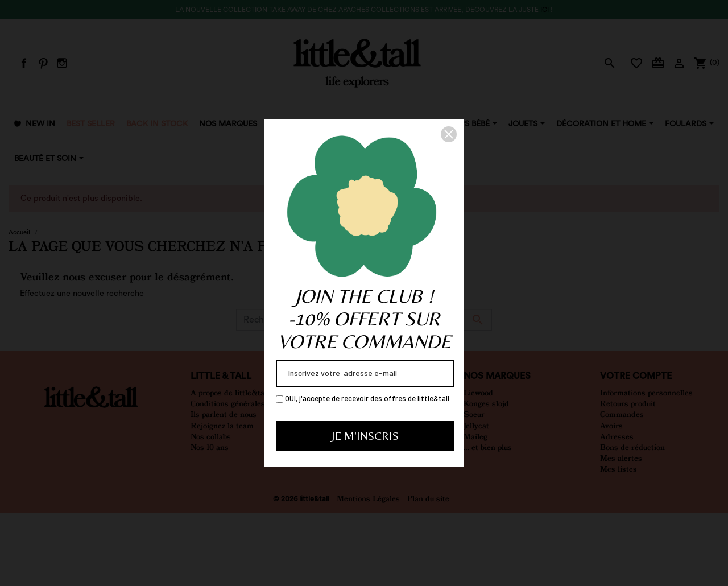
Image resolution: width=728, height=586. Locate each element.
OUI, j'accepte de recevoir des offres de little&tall (363, 398)
